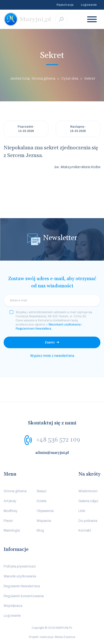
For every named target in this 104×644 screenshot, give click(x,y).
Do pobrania (88, 521)
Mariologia (12, 530)
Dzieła (42, 501)
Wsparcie (44, 521)
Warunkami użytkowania (65, 325)
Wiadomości (88, 491)
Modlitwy (10, 511)
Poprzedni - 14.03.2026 (26, 129)
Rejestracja (65, 5)
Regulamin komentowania (24, 596)
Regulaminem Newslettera (33, 329)
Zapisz (50, 342)
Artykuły (10, 501)
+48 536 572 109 (58, 440)
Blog (40, 530)
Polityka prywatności (20, 566)
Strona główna (15, 491)
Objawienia (45, 511)
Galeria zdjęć (88, 501)
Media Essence (65, 637)
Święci (42, 491)
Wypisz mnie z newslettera (52, 356)
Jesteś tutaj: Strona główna (33, 78)
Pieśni (8, 521)
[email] (52, 300)
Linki (82, 511)
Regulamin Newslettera (22, 586)
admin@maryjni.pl (52, 453)
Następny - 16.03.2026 (78, 129)
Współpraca (13, 606)
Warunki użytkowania (20, 576)
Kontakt (85, 530)
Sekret (90, 78)
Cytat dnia (70, 78)
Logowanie (89, 5)
